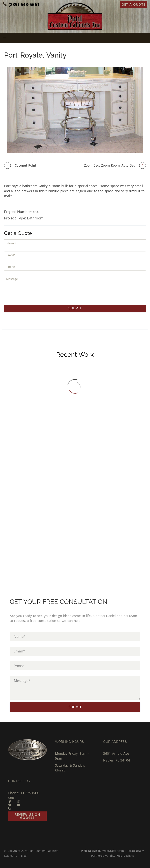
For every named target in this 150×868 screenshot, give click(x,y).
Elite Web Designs (122, 856)
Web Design (89, 851)
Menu (5, 38)
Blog (24, 856)
